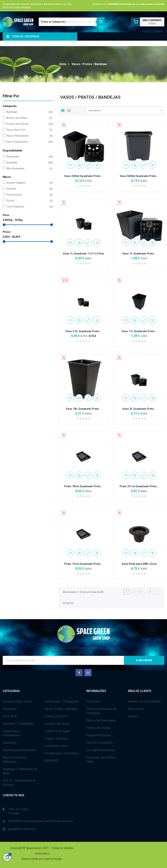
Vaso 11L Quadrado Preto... (139, 331)
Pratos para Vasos (27, 124)
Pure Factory (27, 195)
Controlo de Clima (56, 716)
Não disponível (27, 169)
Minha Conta (136, 709)
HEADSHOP (52, 761)
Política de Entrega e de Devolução (101, 711)
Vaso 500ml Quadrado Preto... (139, 176)
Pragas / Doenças (56, 739)
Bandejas (27, 112)
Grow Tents (10, 716)
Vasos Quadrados (27, 142)
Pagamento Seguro (99, 735)
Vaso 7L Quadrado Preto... (139, 254)
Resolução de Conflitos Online (101, 760)
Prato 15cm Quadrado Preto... (83, 564)
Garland (27, 189)
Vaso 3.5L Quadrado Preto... (83, 331)
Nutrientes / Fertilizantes (18, 724)
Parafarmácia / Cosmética (61, 753)
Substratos (10, 743)
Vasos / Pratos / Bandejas (61, 709)
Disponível (27, 157)
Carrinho (133, 716)
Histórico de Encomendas (144, 701)
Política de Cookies (99, 728)
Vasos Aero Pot (27, 130)
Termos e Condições (100, 743)
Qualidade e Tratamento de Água (20, 771)
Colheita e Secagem (57, 731)
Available (27, 163)
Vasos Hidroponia (27, 136)
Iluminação (10, 709)
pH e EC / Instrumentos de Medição (19, 783)
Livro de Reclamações (101, 750)
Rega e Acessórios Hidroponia (15, 760)
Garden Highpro (27, 183)
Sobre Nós (93, 701)
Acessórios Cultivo (56, 746)
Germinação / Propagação (62, 701)
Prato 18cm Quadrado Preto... (83, 486)
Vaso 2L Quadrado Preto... (139, 409)
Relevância (126, 111)
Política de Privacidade (101, 720)
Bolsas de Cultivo (27, 118)
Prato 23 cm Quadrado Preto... (139, 486)
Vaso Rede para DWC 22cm (139, 564)
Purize (27, 201)
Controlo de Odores (57, 724)
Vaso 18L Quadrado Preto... (83, 409)
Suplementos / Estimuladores (12, 733)
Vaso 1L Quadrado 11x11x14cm (83, 254)
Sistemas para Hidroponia (19, 750)
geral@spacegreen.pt (22, 829)
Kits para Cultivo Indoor (17, 701)
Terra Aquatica (27, 207)
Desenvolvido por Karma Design (42, 859)
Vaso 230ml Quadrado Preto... (83, 176)
